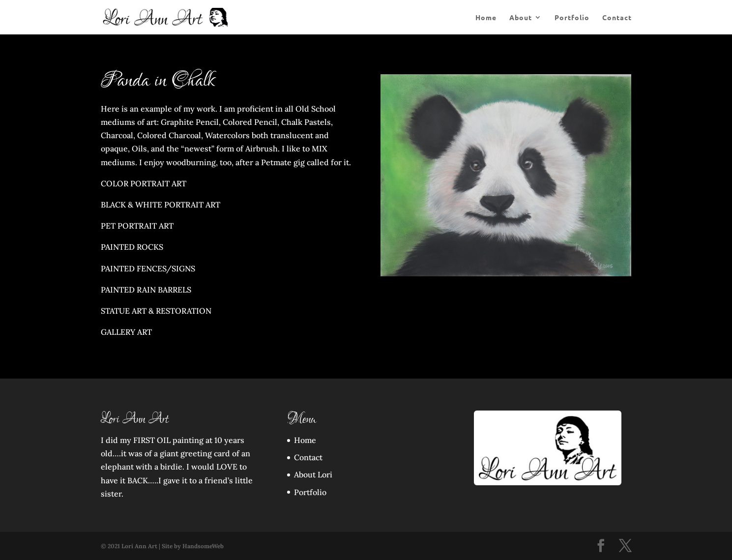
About (521, 18)
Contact (617, 18)
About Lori (313, 474)
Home (486, 18)
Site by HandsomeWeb (193, 546)
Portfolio (572, 18)
